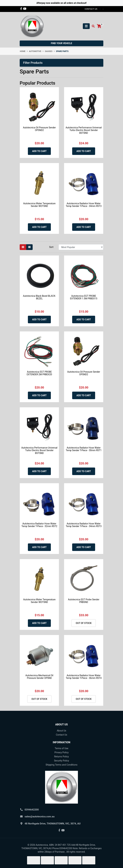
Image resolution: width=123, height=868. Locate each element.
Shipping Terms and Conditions (61, 765)
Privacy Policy (61, 752)
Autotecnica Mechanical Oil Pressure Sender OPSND (39, 677)
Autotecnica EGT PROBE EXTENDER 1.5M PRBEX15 (84, 297)
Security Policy (61, 761)
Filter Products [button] (33, 63)
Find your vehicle (61, 43)
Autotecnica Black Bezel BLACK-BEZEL (39, 297)
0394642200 (32, 810)
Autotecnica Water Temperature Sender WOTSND (39, 205)
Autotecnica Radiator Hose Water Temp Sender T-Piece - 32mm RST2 (39, 525)
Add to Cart (39, 151)
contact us (91, 9)
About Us (61, 731)
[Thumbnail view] (23, 247)
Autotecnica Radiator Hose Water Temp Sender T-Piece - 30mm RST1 (84, 449)
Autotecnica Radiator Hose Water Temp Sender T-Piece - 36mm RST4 (84, 677)
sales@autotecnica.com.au (40, 817)
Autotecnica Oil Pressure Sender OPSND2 (39, 129)
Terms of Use (62, 748)
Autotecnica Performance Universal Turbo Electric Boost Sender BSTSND (84, 130)
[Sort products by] (81, 247)
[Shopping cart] (99, 26)
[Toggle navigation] (86, 26)
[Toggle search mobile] (92, 26)
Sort (51, 247)
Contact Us (62, 735)
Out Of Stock (84, 623)
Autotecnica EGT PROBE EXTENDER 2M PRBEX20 (39, 373)
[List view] (29, 247)
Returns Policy (61, 757)
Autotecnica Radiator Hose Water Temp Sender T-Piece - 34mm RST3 (84, 205)
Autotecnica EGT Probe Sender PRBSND (84, 601)
